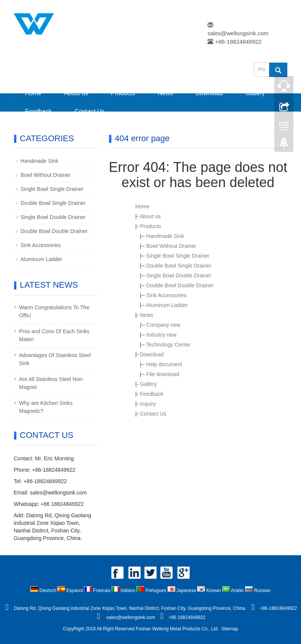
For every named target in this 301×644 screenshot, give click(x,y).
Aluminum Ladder (167, 305)
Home (33, 93)
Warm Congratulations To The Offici (54, 311)
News (165, 93)
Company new (163, 325)
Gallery (255, 93)
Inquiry (148, 404)
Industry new (161, 335)
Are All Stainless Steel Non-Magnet (51, 383)
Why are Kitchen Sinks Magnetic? (46, 407)
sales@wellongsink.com (238, 33)
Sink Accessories (166, 295)
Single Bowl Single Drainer (178, 256)
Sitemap (230, 629)
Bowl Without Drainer (171, 246)
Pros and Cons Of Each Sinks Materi (54, 335)
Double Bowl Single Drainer (179, 266)
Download (209, 93)
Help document (164, 364)
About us (76, 93)
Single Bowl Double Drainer (179, 276)
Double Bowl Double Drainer (180, 285)
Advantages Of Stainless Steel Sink (55, 359)
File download (163, 374)
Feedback (38, 111)
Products (123, 93)
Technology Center (169, 345)
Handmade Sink (165, 236)
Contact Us (90, 111)
